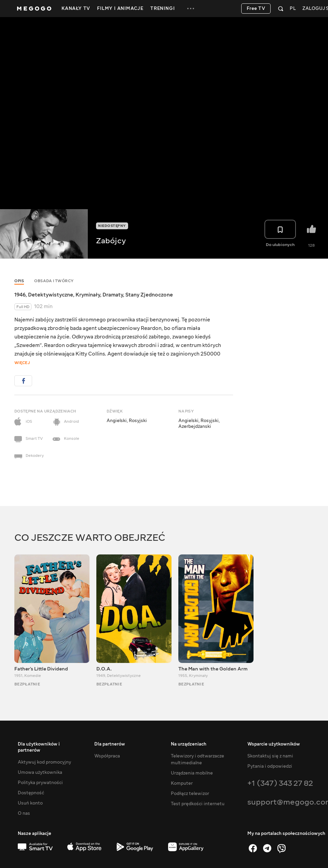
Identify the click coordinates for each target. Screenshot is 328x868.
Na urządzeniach (189, 744)
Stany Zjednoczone (149, 295)
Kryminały (88, 295)
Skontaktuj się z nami (270, 756)
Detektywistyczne (51, 295)
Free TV (256, 9)
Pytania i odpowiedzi (270, 766)
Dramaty (113, 295)
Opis (19, 281)
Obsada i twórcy (54, 281)
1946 (20, 295)
